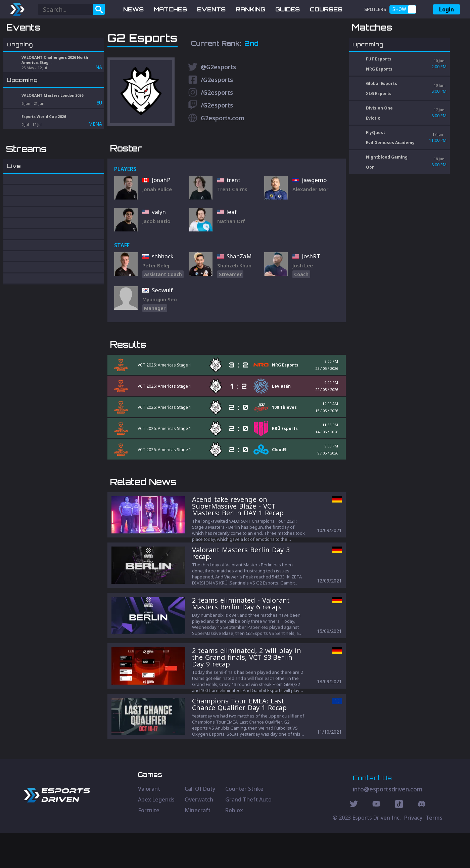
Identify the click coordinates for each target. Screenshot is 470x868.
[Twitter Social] (354, 840)
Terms (434, 853)
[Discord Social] (399, 840)
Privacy (413, 853)
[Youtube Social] (376, 840)
